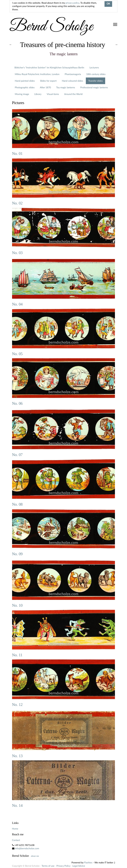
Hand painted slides (25, 81)
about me (35, 856)
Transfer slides (95, 81)
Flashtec (88, 862)
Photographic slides (25, 87)
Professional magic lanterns (94, 87)
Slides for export (48, 81)
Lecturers (94, 67)
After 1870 (45, 87)
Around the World (73, 94)
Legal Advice (79, 866)
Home (15, 829)
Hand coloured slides (72, 81)
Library (38, 94)
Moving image (22, 94)
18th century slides (96, 74)
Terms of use (48, 866)
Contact (16, 840)
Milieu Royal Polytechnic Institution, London (37, 74)
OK (108, 4)
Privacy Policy (63, 866)
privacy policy (72, 3)
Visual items (53, 94)
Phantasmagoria (73, 74)
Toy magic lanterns (66, 87)
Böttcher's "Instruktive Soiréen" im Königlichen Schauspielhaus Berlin (49, 67)
